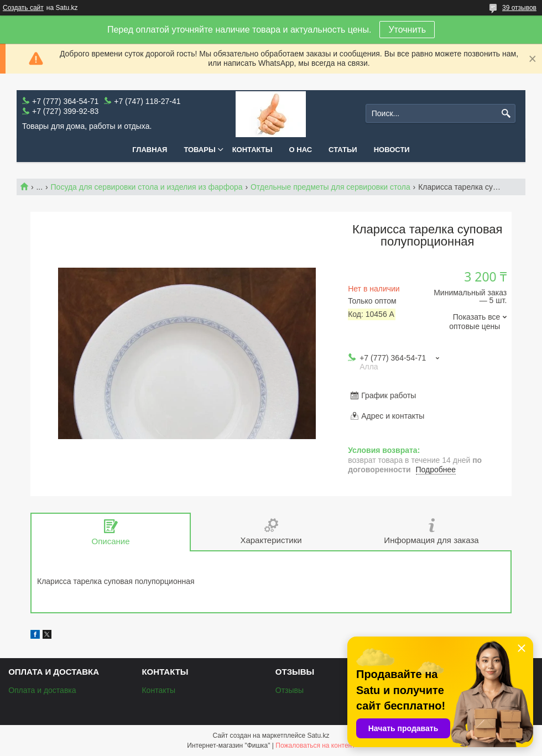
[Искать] (506, 114)
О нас (301, 150)
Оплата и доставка (42, 690)
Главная (150, 150)
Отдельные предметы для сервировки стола (330, 187)
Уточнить (407, 30)
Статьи (343, 150)
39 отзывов (519, 8)
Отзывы (290, 690)
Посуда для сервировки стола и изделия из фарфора (147, 187)
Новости (392, 150)
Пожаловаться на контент (315, 745)
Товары (199, 150)
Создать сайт (23, 8)
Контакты (252, 150)
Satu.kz (318, 736)
